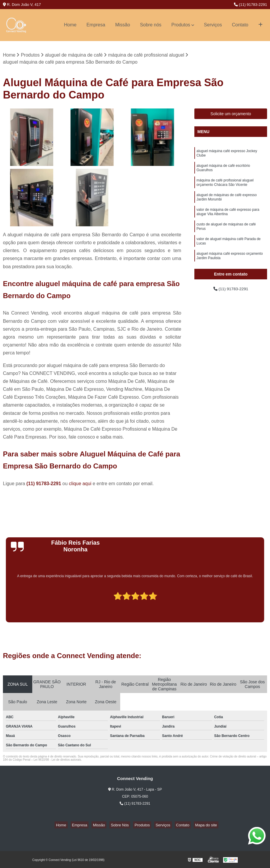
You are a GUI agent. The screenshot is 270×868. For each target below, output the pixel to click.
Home (70, 25)
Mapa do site (196, 826)
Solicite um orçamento (231, 115)
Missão (123, 25)
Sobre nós (151, 25)
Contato (240, 25)
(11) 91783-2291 (251, 5)
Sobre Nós (121, 826)
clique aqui (80, 484)
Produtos (181, 25)
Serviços (213, 25)
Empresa (96, 25)
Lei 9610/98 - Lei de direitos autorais (57, 761)
